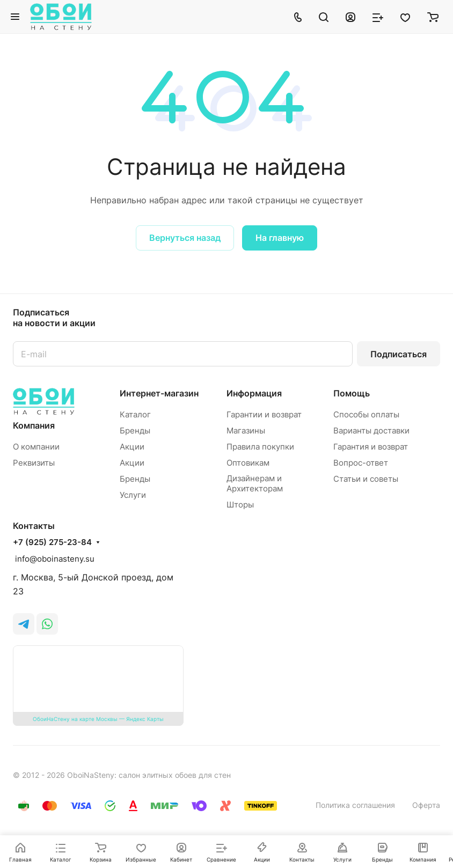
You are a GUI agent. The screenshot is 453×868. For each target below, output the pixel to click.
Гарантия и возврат (371, 447)
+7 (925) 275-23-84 (52, 542)
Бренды (135, 431)
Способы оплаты (366, 414)
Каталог (135, 414)
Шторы (240, 505)
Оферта (426, 805)
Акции (132, 447)
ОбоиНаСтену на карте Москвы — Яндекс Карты (98, 719)
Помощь (352, 393)
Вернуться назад (185, 238)
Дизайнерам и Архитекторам (255, 483)
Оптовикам (248, 463)
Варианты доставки (371, 431)
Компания (34, 425)
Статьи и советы (366, 479)
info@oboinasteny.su (54, 559)
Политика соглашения (355, 805)
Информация (254, 393)
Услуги (133, 495)
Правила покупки (260, 447)
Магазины (246, 431)
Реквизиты (34, 463)
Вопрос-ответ (361, 463)
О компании (36, 447)
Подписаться (399, 354)
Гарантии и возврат (264, 414)
